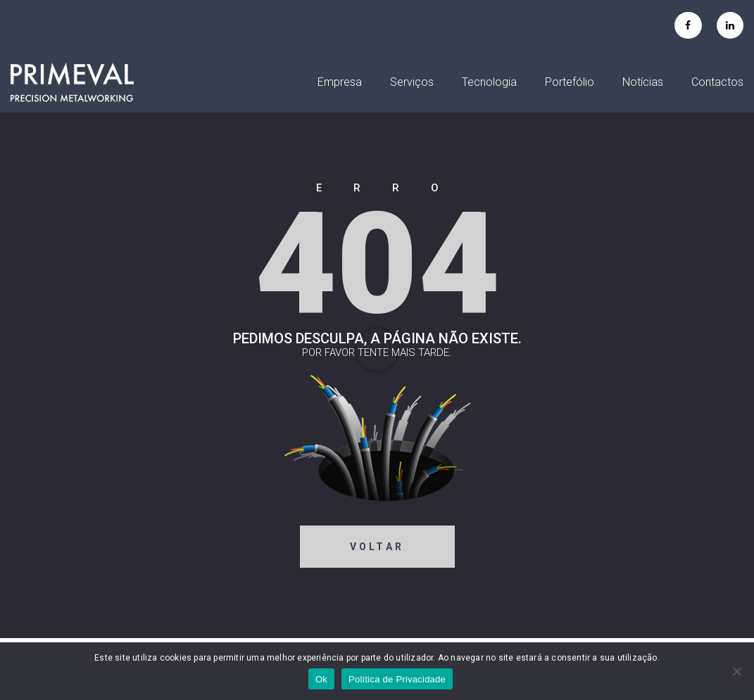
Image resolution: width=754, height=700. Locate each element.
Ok (321, 679)
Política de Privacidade (397, 679)
